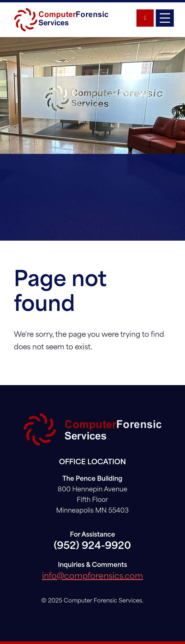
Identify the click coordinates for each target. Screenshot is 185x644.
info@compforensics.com (92, 577)
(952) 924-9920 (92, 546)
